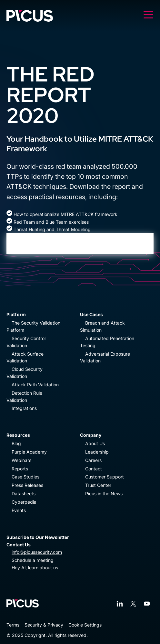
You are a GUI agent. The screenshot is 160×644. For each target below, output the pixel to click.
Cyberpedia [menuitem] (24, 502)
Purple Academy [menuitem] (29, 452)
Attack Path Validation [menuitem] (35, 385)
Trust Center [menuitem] (98, 485)
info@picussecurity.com (37, 552)
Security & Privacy (44, 625)
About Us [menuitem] (95, 443)
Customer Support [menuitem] (105, 477)
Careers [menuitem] (93, 460)
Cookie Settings (85, 625)
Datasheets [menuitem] (24, 494)
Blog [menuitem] (16, 443)
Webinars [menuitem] (21, 460)
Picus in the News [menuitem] (104, 494)
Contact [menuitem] (94, 469)
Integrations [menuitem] (24, 408)
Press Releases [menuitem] (27, 485)
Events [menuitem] (19, 510)
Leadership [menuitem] (97, 452)
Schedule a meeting (33, 560)
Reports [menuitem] (20, 469)
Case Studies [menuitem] (25, 477)
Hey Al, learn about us (35, 568)
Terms (13, 625)
